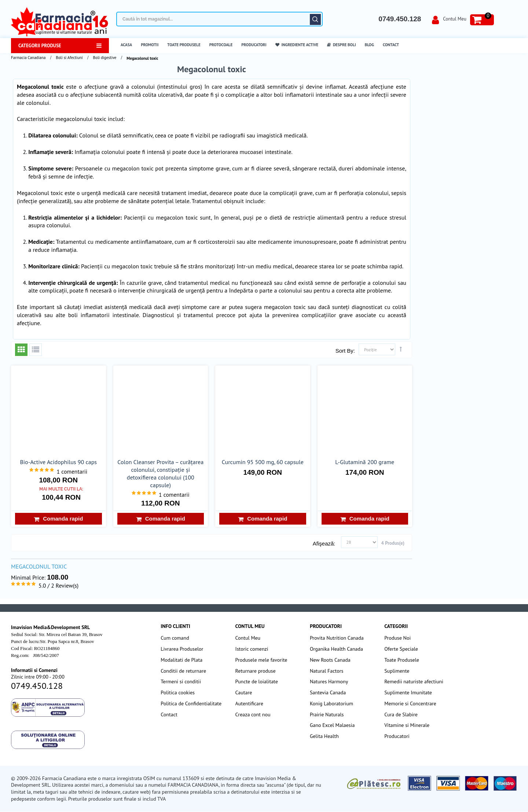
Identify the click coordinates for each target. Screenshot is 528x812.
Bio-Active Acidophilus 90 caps (58, 462)
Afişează (323, 543)
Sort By (344, 351)
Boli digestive (105, 58)
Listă (36, 350)
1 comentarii (72, 471)
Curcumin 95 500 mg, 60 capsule (263, 462)
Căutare (315, 19)
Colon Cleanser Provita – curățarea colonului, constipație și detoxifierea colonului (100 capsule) (160, 473)
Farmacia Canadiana (28, 58)
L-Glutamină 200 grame (365, 462)
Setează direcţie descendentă (401, 349)
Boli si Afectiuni (69, 58)
